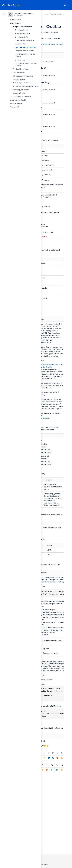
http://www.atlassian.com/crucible (51, 364)
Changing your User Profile (24, 40)
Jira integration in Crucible (22, 97)
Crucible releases (16, 103)
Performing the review (20, 83)
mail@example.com (43, 418)
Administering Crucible (18, 100)
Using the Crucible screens (22, 27)
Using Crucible (16, 23)
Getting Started (16, 20)
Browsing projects (21, 37)
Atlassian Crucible (45, 367)
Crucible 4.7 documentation (24, 14)
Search (65, 5)
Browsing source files (23, 34)
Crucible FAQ (15, 107)
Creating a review (19, 73)
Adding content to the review (23, 76)
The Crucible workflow (21, 69)
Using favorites (20, 44)
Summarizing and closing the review (25, 86)
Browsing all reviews (22, 30)
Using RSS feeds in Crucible (25, 51)
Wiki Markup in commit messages (51, 44)
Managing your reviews (21, 90)
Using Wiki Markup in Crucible (26, 47)
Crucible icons (20, 60)
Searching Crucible (19, 93)
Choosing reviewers (20, 79)
